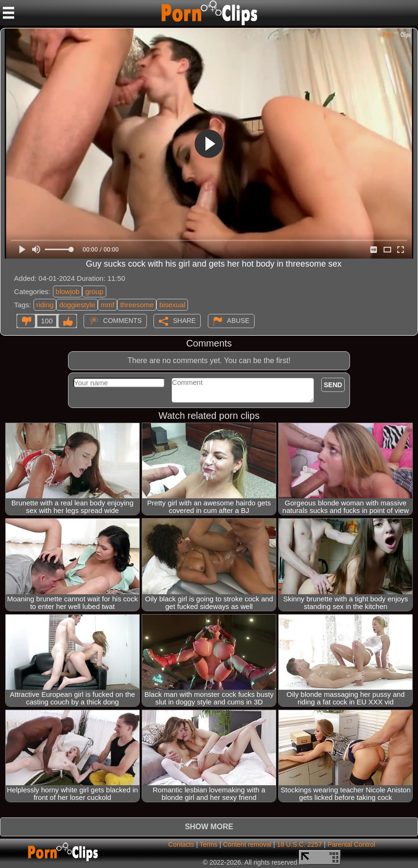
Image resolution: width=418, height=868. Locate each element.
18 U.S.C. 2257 (299, 844)
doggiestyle (77, 305)
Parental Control (351, 844)
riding (45, 305)
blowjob (68, 291)
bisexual (172, 305)
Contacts (181, 844)
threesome (137, 305)
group (94, 291)
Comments (122, 321)
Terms (208, 844)
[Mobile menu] (9, 13)
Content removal (247, 844)
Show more (209, 827)
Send (333, 385)
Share (184, 321)
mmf (107, 305)
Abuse (238, 321)
